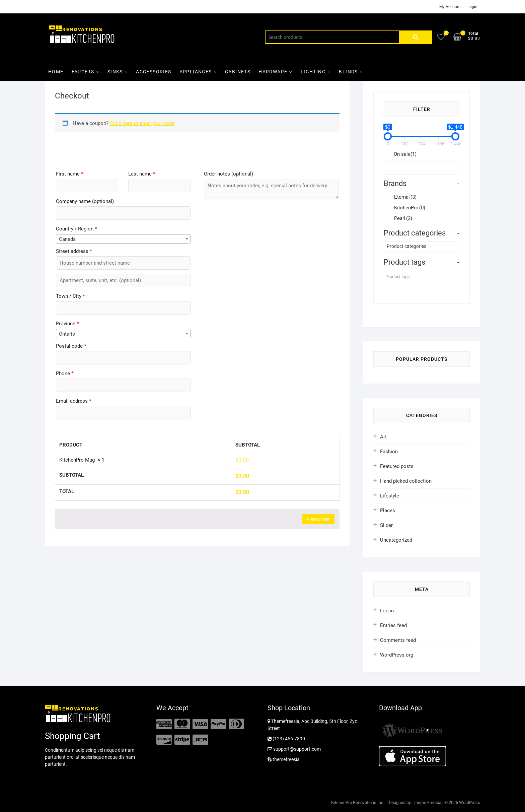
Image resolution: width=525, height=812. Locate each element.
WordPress (470, 802)
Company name (85, 201)
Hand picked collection (406, 481)
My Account (450, 7)
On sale (405, 154)
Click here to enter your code (142, 123)
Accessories (154, 72)
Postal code (71, 346)
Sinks (115, 72)
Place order (318, 519)
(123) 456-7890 (286, 739)
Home (56, 72)
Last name (142, 174)
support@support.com (294, 749)
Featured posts (397, 466)
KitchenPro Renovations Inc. (358, 802)
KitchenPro (410, 208)
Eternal (405, 197)
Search (416, 37)
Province (67, 324)
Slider (386, 525)
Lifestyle (390, 496)
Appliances (196, 72)
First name (70, 174)
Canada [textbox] (67, 239)
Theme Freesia (427, 802)
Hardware (273, 72)
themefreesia (284, 759)
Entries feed (393, 625)
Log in (387, 611)
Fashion (389, 452)
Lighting (313, 72)
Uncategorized (396, 540)
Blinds (348, 72)
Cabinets (238, 72)
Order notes (229, 174)
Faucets (83, 72)
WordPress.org (397, 655)
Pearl (403, 218)
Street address (74, 251)
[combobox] (123, 239)
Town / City (70, 296)
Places (388, 511)
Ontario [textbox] (67, 334)
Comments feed (398, 640)
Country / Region (77, 229)
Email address (74, 401)
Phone (65, 374)
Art (383, 437)
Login (472, 7)
